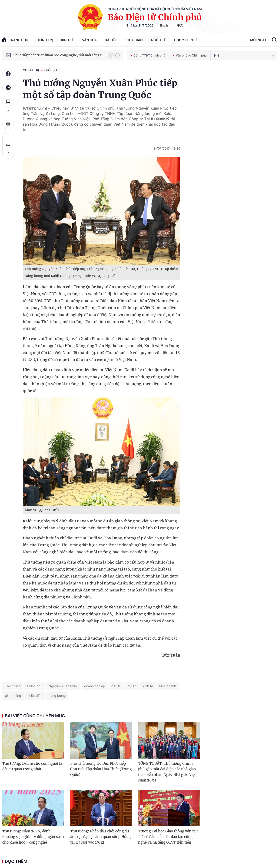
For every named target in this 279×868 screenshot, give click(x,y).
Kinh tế (67, 40)
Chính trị (45, 40)
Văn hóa (89, 40)
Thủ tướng (13, 686)
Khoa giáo (134, 40)
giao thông (13, 696)
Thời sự (51, 70)
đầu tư (116, 686)
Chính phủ (35, 686)
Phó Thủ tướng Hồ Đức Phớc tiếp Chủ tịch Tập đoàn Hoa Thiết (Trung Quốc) (101, 769)
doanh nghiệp (95, 686)
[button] (111, 55)
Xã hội (111, 40)
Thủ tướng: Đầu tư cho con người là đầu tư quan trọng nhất (32, 766)
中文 (180, 25)
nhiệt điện (35, 696)
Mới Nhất (258, 40)
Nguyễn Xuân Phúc (63, 686)
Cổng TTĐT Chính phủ (148, 55)
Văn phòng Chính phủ (190, 55)
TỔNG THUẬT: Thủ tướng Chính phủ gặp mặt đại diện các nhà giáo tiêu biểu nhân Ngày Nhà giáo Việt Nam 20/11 (167, 772)
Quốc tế (158, 40)
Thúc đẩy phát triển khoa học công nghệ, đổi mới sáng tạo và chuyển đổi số (59, 58)
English (165, 25)
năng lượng (57, 696)
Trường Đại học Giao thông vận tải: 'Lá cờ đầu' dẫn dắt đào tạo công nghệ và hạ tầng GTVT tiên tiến (168, 837)
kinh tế (148, 686)
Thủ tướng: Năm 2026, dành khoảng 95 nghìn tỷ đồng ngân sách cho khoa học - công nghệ (33, 837)
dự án (132, 686)
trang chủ (15, 40)
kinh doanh (168, 686)
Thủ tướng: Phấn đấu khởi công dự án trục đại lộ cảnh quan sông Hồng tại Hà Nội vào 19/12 (100, 837)
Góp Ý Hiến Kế (186, 40)
